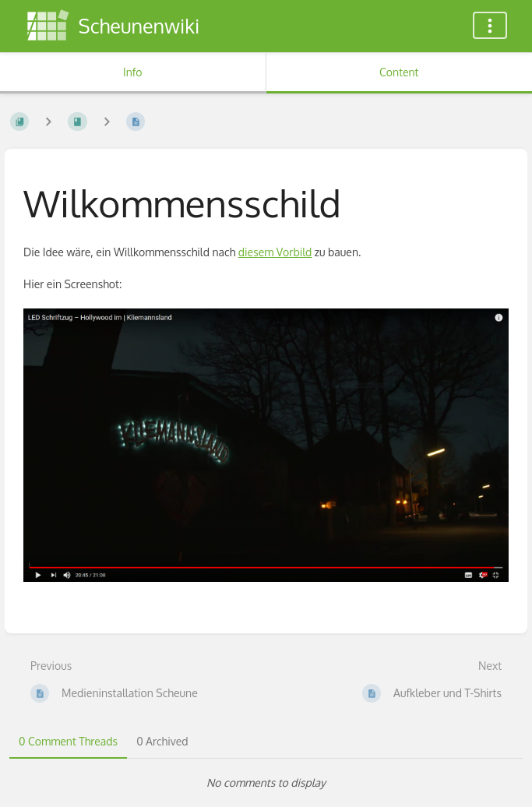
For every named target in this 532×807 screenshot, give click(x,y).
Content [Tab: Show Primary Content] (399, 72)
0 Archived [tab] (162, 741)
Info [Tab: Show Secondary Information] (133, 72)
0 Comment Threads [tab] (68, 741)
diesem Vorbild (275, 252)
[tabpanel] (266, 783)
